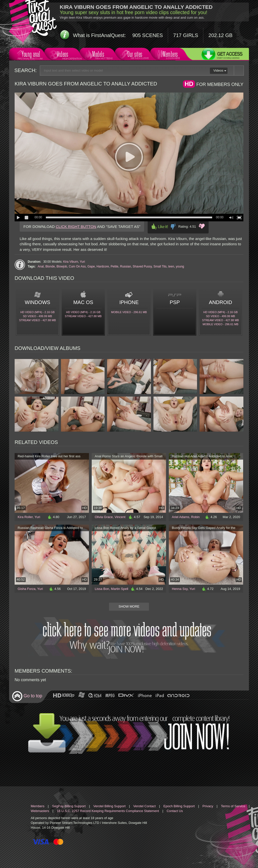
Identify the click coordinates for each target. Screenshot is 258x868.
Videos (64, 55)
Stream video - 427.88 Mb (38, 320)
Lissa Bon (102, 589)
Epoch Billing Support (179, 806)
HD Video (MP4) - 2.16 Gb (38, 312)
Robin (196, 517)
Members (170, 55)
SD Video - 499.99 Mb (38, 316)
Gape (91, 266)
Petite (115, 266)
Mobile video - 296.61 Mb (129, 312)
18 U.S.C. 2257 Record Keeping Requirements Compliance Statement (108, 811)
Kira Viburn (71, 262)
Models (99, 55)
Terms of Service (233, 806)
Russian (125, 266)
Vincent (120, 517)
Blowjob (62, 266)
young (180, 266)
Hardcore (103, 266)
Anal (41, 266)
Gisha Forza (27, 589)
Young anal (30, 55)
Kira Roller (25, 517)
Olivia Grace (104, 517)
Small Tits (160, 266)
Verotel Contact (144, 806)
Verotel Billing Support (109, 806)
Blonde (50, 266)
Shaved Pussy (142, 266)
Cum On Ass (77, 266)
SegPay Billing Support (69, 806)
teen (171, 266)
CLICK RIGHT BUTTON (76, 227)
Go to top (27, 696)
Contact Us (175, 811)
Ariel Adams (181, 517)
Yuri (83, 262)
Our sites (134, 55)
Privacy (208, 806)
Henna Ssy (180, 589)
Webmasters (40, 811)
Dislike (173, 227)
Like (160, 227)
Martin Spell (120, 589)
